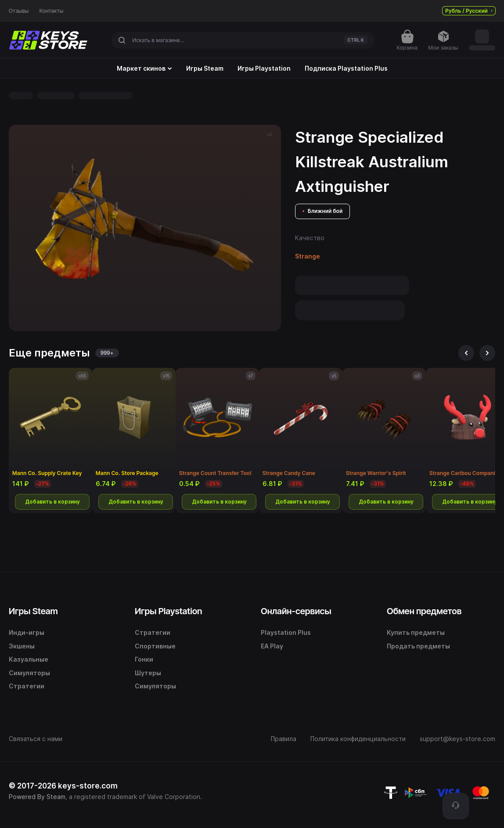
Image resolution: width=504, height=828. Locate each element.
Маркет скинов (144, 68)
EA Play (272, 646)
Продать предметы (418, 646)
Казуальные (29, 659)
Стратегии (27, 686)
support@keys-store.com (457, 739)
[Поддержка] (456, 806)
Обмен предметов (424, 611)
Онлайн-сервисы (296, 611)
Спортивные (155, 646)
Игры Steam (205, 68)
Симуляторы (29, 673)
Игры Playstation (264, 68)
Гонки (144, 659)
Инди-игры (27, 632)
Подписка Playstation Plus (346, 68)
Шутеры (148, 673)
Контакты (52, 11)
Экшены (22, 646)
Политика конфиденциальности (358, 739)
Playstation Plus (286, 632)
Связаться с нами (36, 739)
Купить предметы (416, 632)
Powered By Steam (37, 797)
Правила (284, 739)
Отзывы (19, 11)
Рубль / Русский (469, 11)
